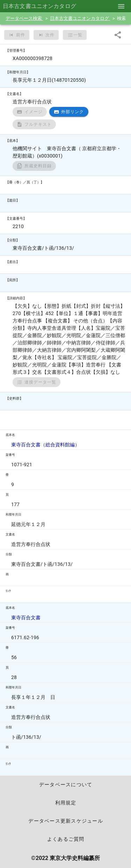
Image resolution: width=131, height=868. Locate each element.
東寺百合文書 (26, 618)
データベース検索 (24, 18)
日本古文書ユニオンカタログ (80, 18)
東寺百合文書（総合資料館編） (45, 445)
